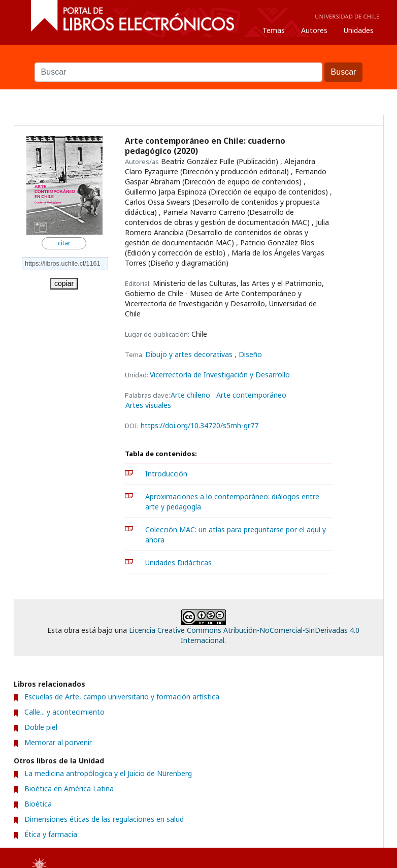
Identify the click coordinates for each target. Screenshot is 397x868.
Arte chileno (190, 395)
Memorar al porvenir (58, 742)
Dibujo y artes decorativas (190, 354)
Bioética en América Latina (69, 789)
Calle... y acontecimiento (64, 712)
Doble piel (41, 727)
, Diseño (248, 354)
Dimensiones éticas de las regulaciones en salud (104, 819)
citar (64, 243)
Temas (274, 30)
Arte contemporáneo (251, 395)
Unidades (359, 30)
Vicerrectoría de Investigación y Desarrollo (220, 375)
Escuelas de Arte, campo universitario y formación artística (122, 697)
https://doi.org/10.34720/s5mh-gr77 (200, 425)
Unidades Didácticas (178, 562)
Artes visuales (148, 405)
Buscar (198, 57)
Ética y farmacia (51, 834)
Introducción (166, 474)
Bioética (38, 804)
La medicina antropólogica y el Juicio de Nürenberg (108, 773)
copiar (64, 283)
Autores (314, 30)
